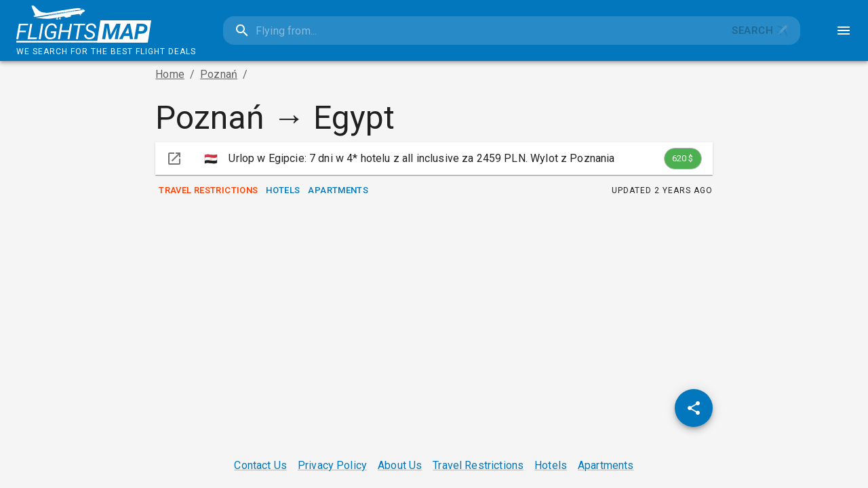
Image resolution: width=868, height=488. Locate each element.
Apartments (338, 191)
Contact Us (260, 465)
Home (170, 74)
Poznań (219, 74)
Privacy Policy (332, 465)
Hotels (283, 191)
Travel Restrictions (208, 191)
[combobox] (472, 30)
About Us (400, 465)
